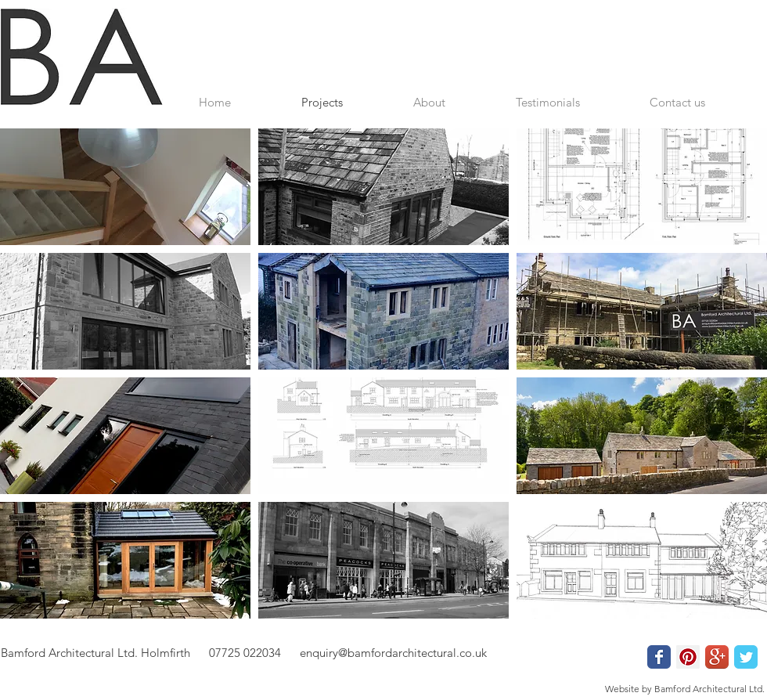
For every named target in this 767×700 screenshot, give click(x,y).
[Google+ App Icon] (717, 657)
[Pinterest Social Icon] (688, 657)
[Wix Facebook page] (659, 657)
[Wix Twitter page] (746, 657)
